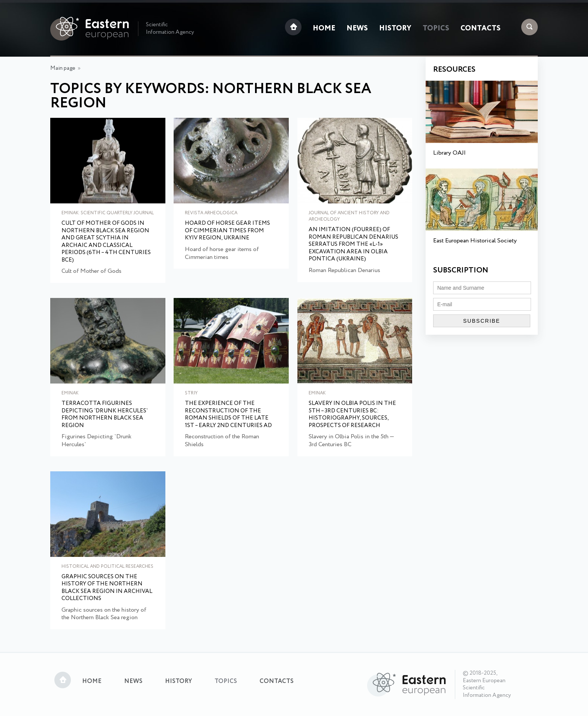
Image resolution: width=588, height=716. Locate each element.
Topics (436, 29)
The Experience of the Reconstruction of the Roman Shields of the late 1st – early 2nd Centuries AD (228, 415)
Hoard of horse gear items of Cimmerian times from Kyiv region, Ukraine (227, 231)
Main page (63, 68)
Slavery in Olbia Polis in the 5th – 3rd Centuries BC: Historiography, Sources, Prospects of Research (352, 415)
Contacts (481, 29)
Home (324, 29)
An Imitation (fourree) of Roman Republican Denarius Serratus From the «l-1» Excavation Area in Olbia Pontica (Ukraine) (353, 245)
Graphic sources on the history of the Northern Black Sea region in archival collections (107, 588)
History (395, 29)
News (357, 29)
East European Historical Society (475, 241)
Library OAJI (449, 153)
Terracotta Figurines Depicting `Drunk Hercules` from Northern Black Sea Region (105, 415)
